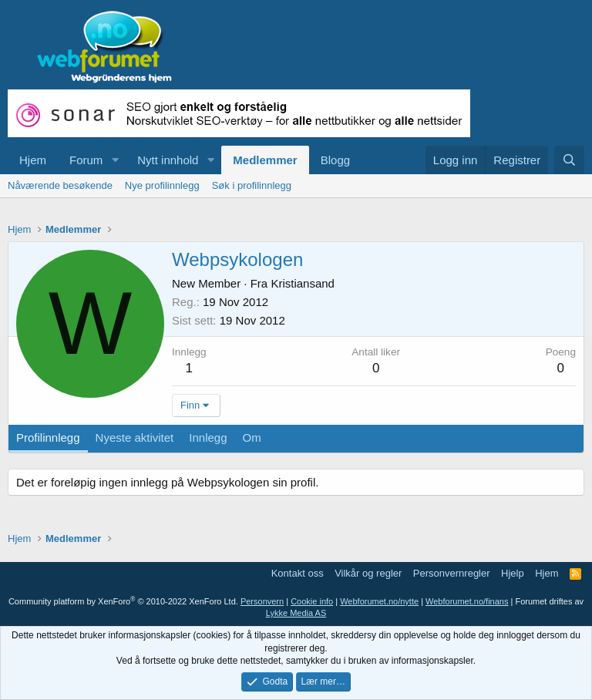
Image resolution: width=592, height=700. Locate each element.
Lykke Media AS (296, 613)
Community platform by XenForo (123, 601)
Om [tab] (252, 437)
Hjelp (513, 573)
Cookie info (312, 601)
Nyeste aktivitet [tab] (135, 437)
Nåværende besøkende (60, 185)
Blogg (335, 160)
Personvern (262, 601)
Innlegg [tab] (208, 437)
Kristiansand (303, 283)
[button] (115, 160)
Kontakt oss (298, 573)
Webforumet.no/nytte (379, 601)
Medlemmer (265, 160)
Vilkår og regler (368, 573)
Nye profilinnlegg (162, 185)
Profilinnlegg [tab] (48, 437)
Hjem (33, 160)
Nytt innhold (168, 160)
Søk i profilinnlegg (252, 185)
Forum (86, 160)
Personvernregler (452, 573)
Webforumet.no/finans (467, 601)
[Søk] (569, 160)
